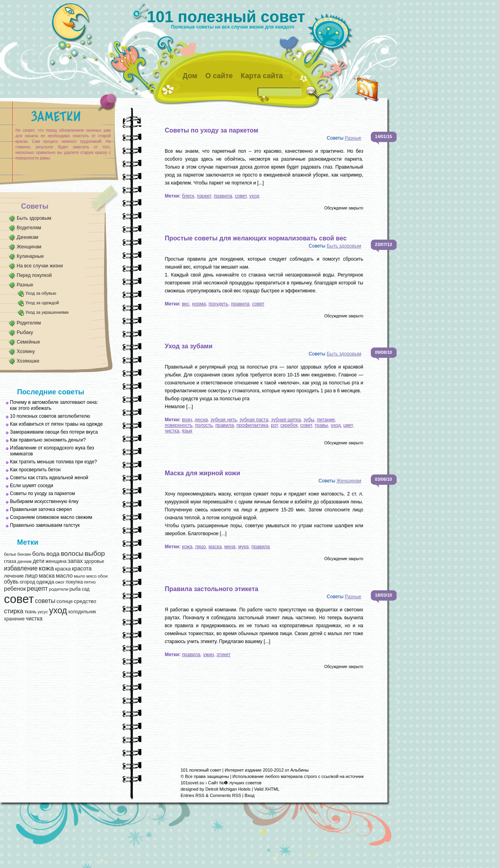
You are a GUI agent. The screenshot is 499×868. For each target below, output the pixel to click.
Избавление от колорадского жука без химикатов (52, 451)
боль (39, 554)
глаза (10, 561)
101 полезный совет (226, 17)
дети (38, 561)
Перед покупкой (34, 275)
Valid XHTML (267, 789)
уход (58, 611)
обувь (11, 582)
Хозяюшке (28, 361)
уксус (43, 612)
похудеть (218, 304)
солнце (65, 601)
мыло (80, 576)
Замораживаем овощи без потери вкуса (54, 432)
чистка (34, 619)
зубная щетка (286, 420)
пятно (90, 582)
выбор (95, 553)
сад (86, 589)
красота (82, 569)
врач (187, 420)
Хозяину (26, 351)
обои (103, 576)
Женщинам (29, 247)
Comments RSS (225, 795)
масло (64, 576)
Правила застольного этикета (212, 589)
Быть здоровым (34, 218)
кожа (46, 568)
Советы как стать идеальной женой (49, 478)
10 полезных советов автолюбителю (50, 416)
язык (187, 431)
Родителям (29, 323)
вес (186, 304)
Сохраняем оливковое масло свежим (51, 517)
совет (19, 599)
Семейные (28, 342)
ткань (31, 612)
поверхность (179, 425)
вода (53, 554)
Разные (25, 285)
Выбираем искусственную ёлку (44, 501)
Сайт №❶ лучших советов (235, 783)
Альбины (300, 770)
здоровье (94, 561)
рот (274, 425)
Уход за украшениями (47, 312)
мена (230, 547)
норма (199, 304)
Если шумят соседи (32, 486)
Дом (190, 76)
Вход (250, 795)
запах (75, 561)
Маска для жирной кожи (202, 473)
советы (45, 601)
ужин (208, 655)
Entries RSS (193, 795)
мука (244, 547)
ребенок (15, 589)
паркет (204, 196)
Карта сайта (262, 76)
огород (27, 582)
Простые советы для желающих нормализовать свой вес (256, 238)
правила (223, 196)
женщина (56, 561)
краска (63, 569)
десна (201, 420)
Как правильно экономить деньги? (48, 440)
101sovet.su (192, 783)
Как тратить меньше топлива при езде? (53, 462)
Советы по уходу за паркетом (42, 494)
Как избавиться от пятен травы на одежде (56, 424)
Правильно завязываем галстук (45, 525)
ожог (60, 582)
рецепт (38, 588)
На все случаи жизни (40, 266)
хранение (14, 619)
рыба (75, 589)
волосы (72, 554)
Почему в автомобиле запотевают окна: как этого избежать (54, 405)
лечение (14, 576)
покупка (74, 582)
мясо (91, 576)
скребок (289, 425)
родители (59, 589)
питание (326, 420)
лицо (31, 576)
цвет (348, 425)
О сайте (219, 76)
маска (47, 576)
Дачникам (28, 237)
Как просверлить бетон (35, 470)
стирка (14, 611)
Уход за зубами (189, 346)
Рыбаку (25, 332)
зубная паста (254, 420)
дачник (25, 561)
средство (85, 601)
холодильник (82, 612)
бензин (24, 554)
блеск (188, 196)
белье (10, 554)
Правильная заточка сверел (41, 509)
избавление (21, 568)
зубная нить (224, 420)
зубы (309, 420)
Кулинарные (30, 256)
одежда (45, 582)
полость (204, 425)
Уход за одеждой (42, 303)
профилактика (252, 425)
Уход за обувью (41, 293)
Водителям (29, 228)
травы (321, 425)
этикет (224, 655)
